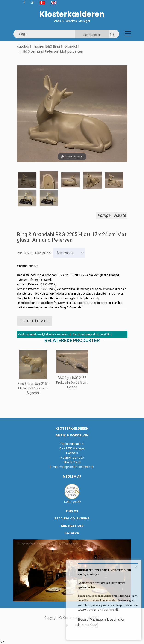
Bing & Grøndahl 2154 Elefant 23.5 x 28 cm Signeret (33, 388)
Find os (72, 511)
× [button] (137, 567)
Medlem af (72, 476)
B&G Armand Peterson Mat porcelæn (53, 51)
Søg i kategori (92, 35)
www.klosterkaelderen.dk (98, 610)
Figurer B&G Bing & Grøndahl (56, 46)
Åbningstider (72, 526)
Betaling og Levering (72, 518)
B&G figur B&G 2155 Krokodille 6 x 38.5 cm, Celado (72, 383)
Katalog (23, 46)
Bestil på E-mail (34, 321)
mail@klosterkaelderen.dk (77, 467)
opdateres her (87, 587)
